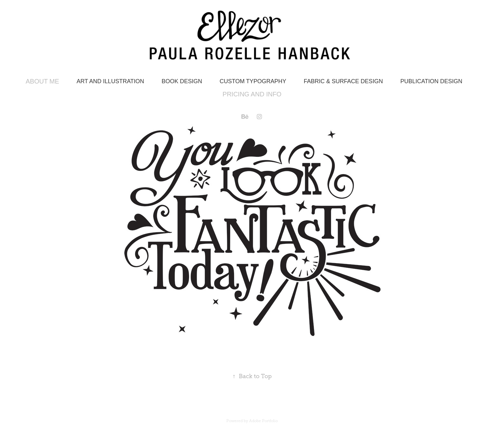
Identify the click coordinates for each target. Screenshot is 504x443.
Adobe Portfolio (263, 421)
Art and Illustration (110, 81)
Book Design (182, 81)
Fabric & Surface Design (343, 81)
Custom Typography (253, 81)
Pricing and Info (252, 94)
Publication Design (432, 81)
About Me (42, 81)
